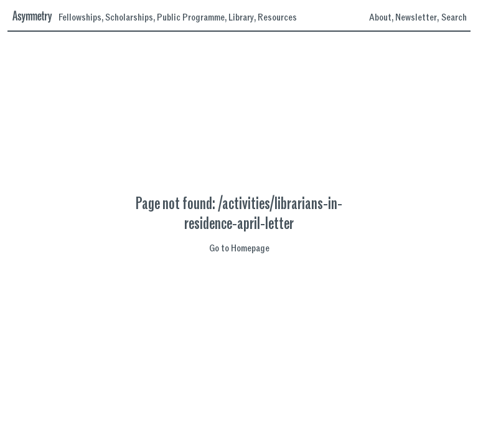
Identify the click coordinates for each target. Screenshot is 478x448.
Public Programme (191, 18)
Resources (277, 18)
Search (454, 17)
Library (241, 18)
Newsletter (416, 18)
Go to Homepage (239, 249)
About (380, 18)
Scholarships (129, 18)
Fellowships (80, 18)
